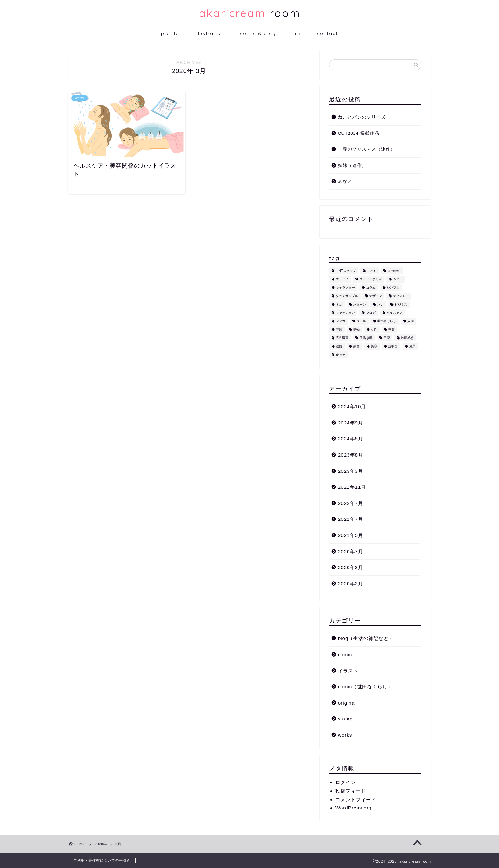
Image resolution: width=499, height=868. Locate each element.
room (250, 13)
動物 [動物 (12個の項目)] (356, 330)
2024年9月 (351, 423)
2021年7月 (351, 519)
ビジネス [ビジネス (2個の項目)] (401, 304)
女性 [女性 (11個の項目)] (374, 330)
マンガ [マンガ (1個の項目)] (341, 321)
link (296, 33)
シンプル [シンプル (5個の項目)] (393, 288)
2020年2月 (351, 584)
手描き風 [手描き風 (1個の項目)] (366, 338)
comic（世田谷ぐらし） (365, 687)
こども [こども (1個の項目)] (372, 271)
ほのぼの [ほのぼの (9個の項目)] (394, 271)
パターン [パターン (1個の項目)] (360, 304)
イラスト (348, 671)
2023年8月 (351, 455)
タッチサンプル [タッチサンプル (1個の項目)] (347, 296)
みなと (345, 181)
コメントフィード (356, 799)
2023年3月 (351, 471)
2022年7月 (351, 503)
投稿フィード (351, 791)
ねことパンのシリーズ (362, 117)
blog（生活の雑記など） (366, 638)
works (345, 735)
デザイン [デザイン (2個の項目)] (376, 296)
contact (327, 33)
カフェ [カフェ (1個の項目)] (398, 279)
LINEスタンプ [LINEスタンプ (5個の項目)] (346, 271)
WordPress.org (354, 808)
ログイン (346, 782)
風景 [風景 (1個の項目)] (412, 346)
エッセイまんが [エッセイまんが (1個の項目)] (371, 279)
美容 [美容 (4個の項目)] (374, 346)
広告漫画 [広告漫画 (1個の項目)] (342, 338)
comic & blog (258, 33)
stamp (345, 719)
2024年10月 (352, 406)
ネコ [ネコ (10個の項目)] (339, 304)
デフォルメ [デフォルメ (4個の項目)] (401, 296)
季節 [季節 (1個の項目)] (391, 330)
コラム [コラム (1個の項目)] (371, 288)
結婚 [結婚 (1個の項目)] (339, 346)
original (347, 703)
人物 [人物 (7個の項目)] (411, 321)
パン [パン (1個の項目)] (380, 304)
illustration (209, 33)
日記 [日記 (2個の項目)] (387, 338)
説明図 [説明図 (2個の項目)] (393, 346)
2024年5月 (351, 439)
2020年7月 (351, 551)
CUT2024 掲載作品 (359, 133)
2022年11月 (352, 487)
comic (345, 654)
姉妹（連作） (352, 165)
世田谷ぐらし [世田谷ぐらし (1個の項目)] (387, 321)
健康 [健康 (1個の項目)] (339, 330)
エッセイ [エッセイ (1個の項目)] (342, 279)
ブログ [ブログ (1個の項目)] (371, 313)
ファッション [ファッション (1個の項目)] (345, 313)
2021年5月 (351, 535)
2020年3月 (351, 567)
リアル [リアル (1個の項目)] (361, 321)
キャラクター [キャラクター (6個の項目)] (345, 288)
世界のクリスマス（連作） (367, 149)
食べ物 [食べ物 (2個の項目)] (341, 355)
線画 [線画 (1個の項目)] (356, 346)
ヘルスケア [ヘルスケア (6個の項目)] (395, 313)
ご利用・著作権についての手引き (102, 860)
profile (170, 33)
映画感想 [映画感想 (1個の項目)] (407, 338)
